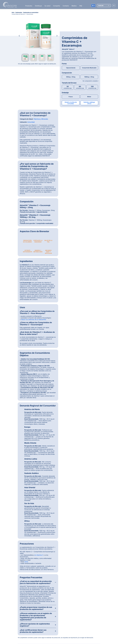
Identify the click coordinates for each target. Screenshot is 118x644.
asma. (26, 433)
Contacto (66, 6)
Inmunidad (31, 100)
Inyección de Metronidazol (77, 608)
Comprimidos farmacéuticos (98, 608)
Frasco (71, 74)
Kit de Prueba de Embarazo (78, 626)
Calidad (12, 613)
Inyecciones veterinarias (97, 609)
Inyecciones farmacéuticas (97, 606)
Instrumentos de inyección (97, 611)
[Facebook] (56, 606)
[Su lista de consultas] (93, 6)
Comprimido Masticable (89, 45)
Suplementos (34, 609)
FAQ (81, 6)
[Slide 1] (51, 554)
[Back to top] (110, 599)
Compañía (57, 6)
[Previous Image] (19, 36)
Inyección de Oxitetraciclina (78, 618)
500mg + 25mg (71, 54)
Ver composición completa (90, 58)
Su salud (47, 6)
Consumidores (14, 615)
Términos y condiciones (17, 638)
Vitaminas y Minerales (41, 96)
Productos (29, 6)
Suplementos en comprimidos (98, 613)
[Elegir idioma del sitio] (114, 6)
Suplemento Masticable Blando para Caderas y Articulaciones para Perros (79, 621)
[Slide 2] (53, 554)
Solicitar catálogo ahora (89, 80)
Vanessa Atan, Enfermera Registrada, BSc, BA (71, 518)
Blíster (89, 74)
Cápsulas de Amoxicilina (77, 606)
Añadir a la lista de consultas (71, 80)
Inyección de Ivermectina (77, 616)
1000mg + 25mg (89, 54)
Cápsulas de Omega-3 (76, 628)
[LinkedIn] (60, 606)
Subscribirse (58, 627)
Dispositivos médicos (36, 608)
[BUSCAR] (104, 6)
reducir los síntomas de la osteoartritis (33, 191)
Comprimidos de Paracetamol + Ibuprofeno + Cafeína (79, 610)
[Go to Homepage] (9, 5)
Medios (74, 6)
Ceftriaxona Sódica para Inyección (77, 613)
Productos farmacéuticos (37, 606)
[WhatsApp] (51, 606)
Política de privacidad (30, 638)
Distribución (14, 608)
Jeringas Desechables (76, 624)
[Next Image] (57, 36)
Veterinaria (33, 611)
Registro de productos (17, 609)
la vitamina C (39, 427)
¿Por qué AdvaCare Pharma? (18, 606)
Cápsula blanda (71, 45)
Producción (13, 611)
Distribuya (38, 6)
